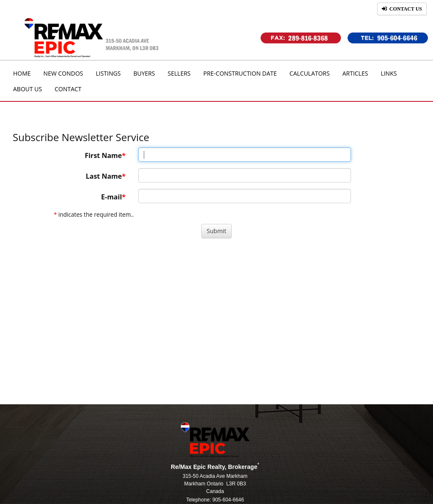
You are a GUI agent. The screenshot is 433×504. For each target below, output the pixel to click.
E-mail (111, 197)
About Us (27, 89)
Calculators (310, 73)
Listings (108, 73)
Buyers (144, 73)
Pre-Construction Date (240, 73)
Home (22, 73)
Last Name (104, 176)
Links (389, 73)
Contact (68, 89)
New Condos (63, 73)
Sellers (179, 73)
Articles (355, 73)
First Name (103, 155)
